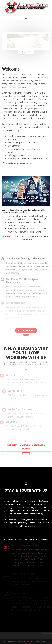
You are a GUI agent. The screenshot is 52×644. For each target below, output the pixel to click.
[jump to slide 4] (30, 52)
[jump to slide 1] (22, 52)
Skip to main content (9, 23)
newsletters (20, 550)
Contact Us (9, 236)
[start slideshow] (20, 52)
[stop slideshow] (32, 52)
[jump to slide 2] (25, 52)
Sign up (29, 556)
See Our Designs (26, 330)
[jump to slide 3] (27, 52)
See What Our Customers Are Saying (26, 446)
